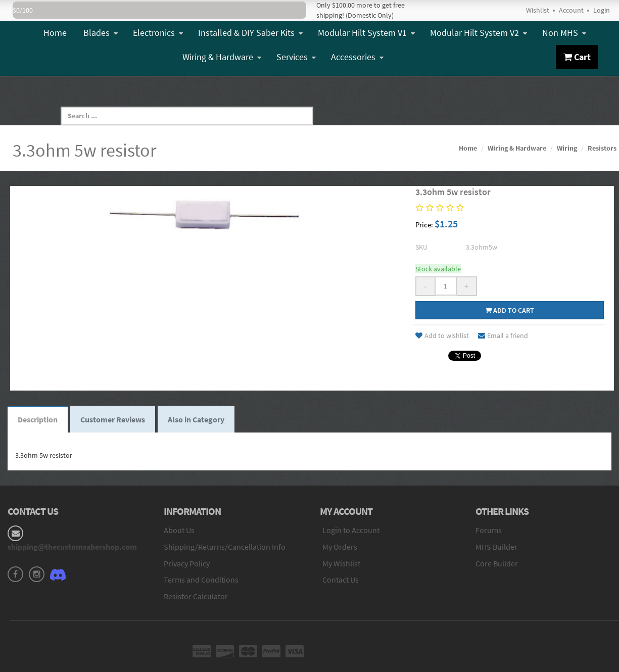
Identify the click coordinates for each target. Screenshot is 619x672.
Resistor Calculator (196, 596)
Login (602, 10)
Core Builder (497, 563)
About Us (179, 530)
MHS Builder (496, 547)
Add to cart (510, 310)
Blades (101, 33)
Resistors (602, 148)
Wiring (567, 148)
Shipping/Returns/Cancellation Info (225, 547)
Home (55, 33)
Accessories (357, 57)
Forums (489, 530)
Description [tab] (38, 419)
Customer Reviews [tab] (113, 419)
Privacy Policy (187, 563)
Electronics (158, 33)
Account (571, 10)
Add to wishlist (442, 335)
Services (296, 57)
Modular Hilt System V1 (366, 33)
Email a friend (503, 335)
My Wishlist (341, 563)
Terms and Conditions (201, 580)
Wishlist (538, 10)
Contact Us (341, 580)
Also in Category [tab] (196, 419)
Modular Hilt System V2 (479, 33)
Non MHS (564, 33)
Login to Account (351, 530)
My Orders (340, 547)
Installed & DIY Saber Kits (250, 33)
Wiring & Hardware (222, 57)
